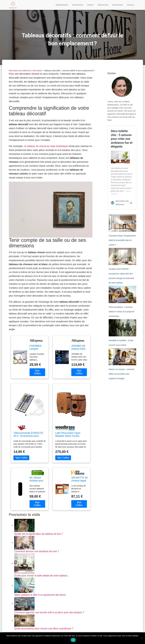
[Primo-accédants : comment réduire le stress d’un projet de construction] (122, 294)
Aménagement (62, 5)
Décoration (78, 5)
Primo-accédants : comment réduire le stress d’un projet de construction (121, 312)
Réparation (117, 5)
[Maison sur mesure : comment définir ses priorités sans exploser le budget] (122, 357)
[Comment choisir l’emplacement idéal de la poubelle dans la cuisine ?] (122, 223)
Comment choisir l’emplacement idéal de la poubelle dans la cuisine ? (122, 240)
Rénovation (103, 5)
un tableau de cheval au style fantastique (46, 146)
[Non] (142, 638)
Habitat (90, 5)
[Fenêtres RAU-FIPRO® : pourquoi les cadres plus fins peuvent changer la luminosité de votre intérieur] (122, 257)
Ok (73, 640)
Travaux (130, 5)
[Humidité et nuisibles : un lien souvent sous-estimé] (122, 328)
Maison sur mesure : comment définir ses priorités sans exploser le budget (121, 374)
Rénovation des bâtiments (20, 71)
